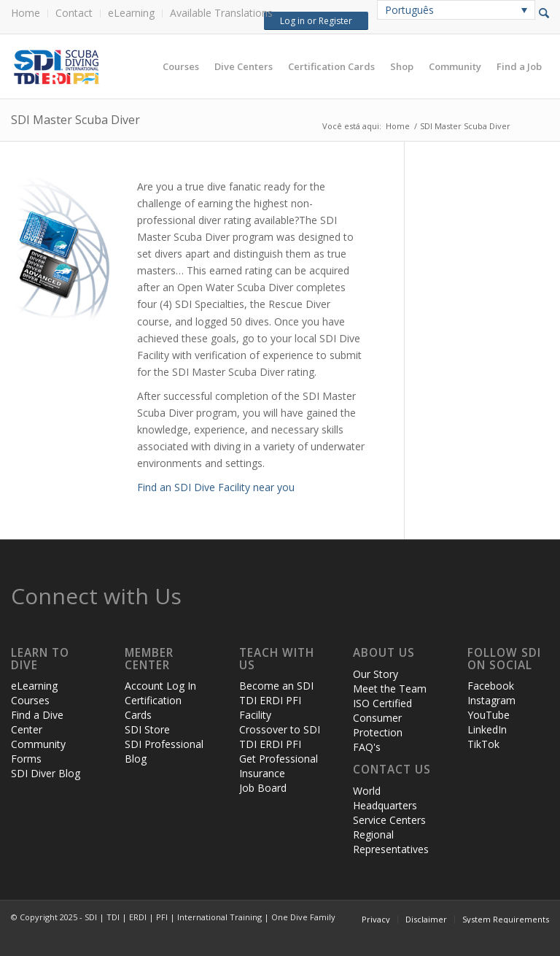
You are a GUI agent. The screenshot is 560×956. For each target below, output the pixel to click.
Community (38, 744)
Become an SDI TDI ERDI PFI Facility (276, 700)
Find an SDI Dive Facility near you (216, 487)
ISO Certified (382, 703)
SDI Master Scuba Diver (75, 120)
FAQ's (367, 747)
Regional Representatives (391, 842)
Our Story (376, 674)
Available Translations (221, 13)
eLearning (131, 13)
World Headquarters (385, 798)
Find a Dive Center (37, 722)
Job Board (263, 788)
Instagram (491, 700)
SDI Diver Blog (46, 773)
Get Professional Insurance (279, 766)
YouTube (489, 715)
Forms (26, 759)
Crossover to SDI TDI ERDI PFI (280, 737)
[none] (456, 10)
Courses (30, 700)
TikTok (483, 744)
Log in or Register (314, 21)
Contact (74, 13)
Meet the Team (390, 689)
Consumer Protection (378, 725)
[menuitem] (30, 14)
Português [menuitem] (409, 10)
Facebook (491, 686)
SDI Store (147, 729)
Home (26, 13)
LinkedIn (487, 729)
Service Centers (389, 820)
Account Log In (160, 686)
